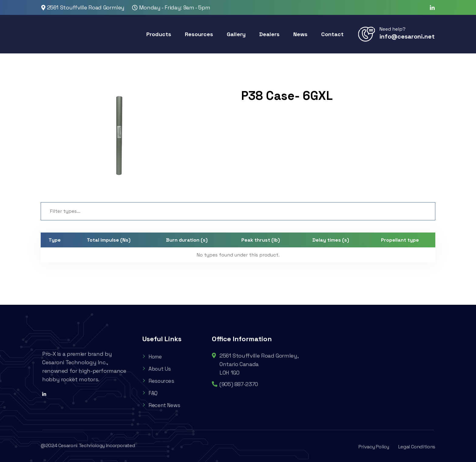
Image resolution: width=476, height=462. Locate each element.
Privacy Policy (374, 447)
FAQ (150, 393)
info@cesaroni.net (407, 36)
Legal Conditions (417, 447)
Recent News (162, 405)
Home (153, 357)
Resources (159, 381)
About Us (157, 369)
